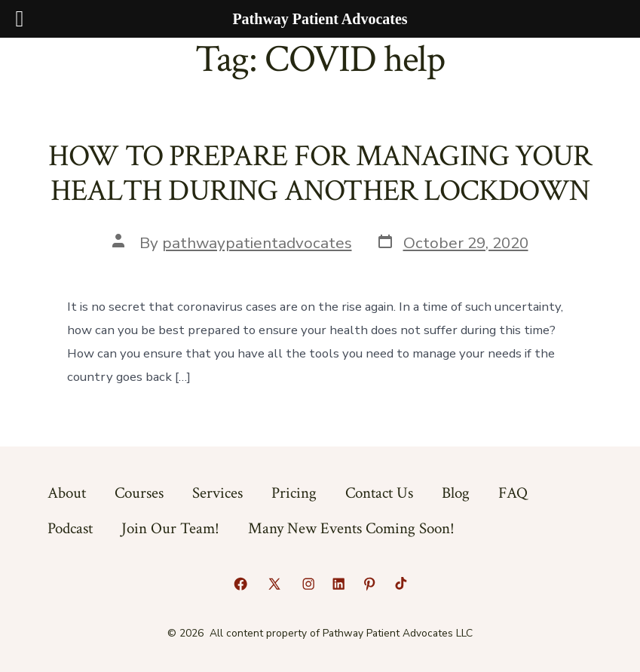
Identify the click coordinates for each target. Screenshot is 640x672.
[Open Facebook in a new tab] (240, 584)
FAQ (513, 493)
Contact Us (379, 493)
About (67, 493)
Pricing (294, 493)
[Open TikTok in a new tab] (400, 584)
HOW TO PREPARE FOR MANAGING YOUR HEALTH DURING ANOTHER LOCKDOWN (320, 173)
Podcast (70, 528)
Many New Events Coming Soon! (351, 528)
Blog (456, 493)
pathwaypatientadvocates (257, 243)
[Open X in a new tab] (274, 584)
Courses (139, 493)
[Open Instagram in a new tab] (308, 584)
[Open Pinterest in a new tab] (369, 584)
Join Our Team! (170, 528)
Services (217, 493)
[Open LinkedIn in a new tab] (338, 584)
